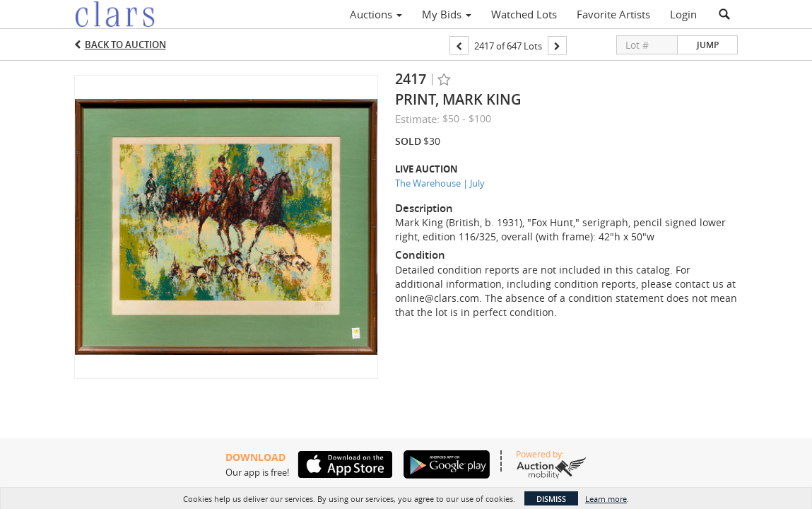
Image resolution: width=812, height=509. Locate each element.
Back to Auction (125, 45)
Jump (708, 45)
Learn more (606, 499)
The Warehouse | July (440, 183)
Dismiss (551, 499)
